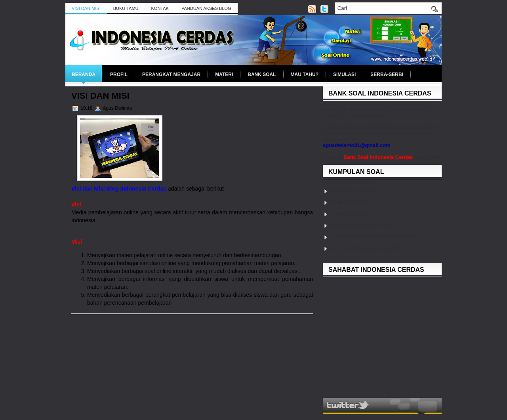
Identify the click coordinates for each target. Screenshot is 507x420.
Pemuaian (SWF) (349, 213)
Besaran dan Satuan (353, 190)
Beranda (84, 74)
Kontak (160, 8)
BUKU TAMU (126, 8)
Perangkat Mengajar (171, 74)
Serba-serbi (387, 74)
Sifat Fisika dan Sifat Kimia (360, 225)
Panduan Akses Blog (206, 8)
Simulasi (344, 74)
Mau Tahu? (305, 74)
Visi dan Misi (86, 8)
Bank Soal (262, 74)
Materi (224, 74)
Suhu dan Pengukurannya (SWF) (367, 248)
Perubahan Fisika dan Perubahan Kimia (375, 236)
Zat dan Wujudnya (350, 202)
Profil (119, 74)
